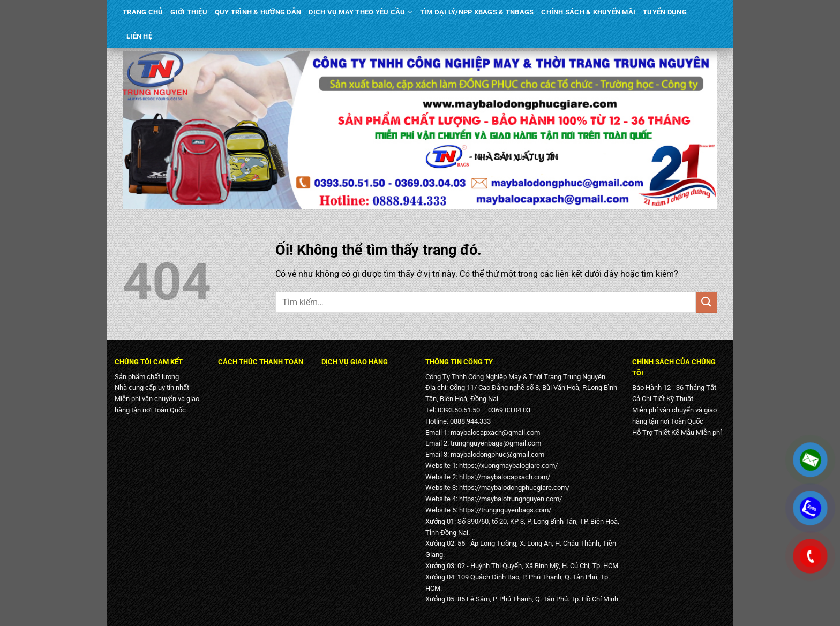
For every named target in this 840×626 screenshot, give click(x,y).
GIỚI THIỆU (189, 12)
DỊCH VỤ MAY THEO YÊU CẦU (361, 12)
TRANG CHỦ (143, 12)
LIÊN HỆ (139, 36)
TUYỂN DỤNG (665, 12)
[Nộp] (707, 302)
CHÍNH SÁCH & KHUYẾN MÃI (588, 12)
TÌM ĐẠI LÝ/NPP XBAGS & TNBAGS (477, 12)
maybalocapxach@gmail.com (495, 432)
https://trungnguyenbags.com (504, 510)
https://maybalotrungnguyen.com (509, 499)
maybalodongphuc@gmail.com (497, 454)
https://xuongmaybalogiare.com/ (508, 466)
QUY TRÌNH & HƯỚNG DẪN (258, 12)
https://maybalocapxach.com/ (505, 477)
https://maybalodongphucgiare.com (513, 488)
